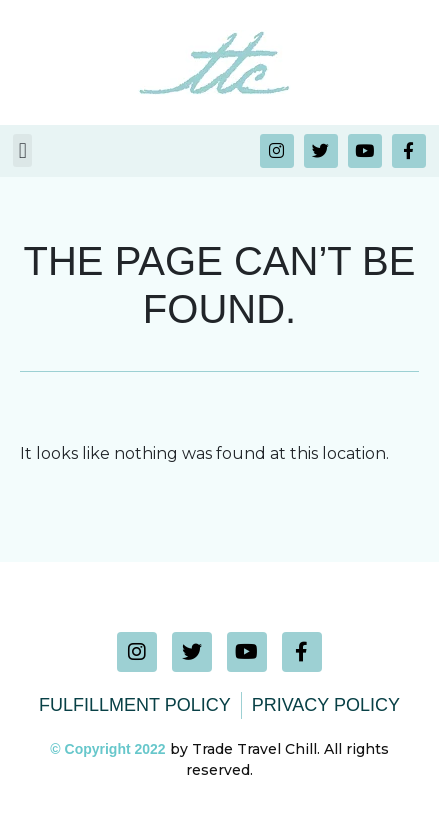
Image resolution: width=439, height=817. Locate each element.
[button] (22, 150)
